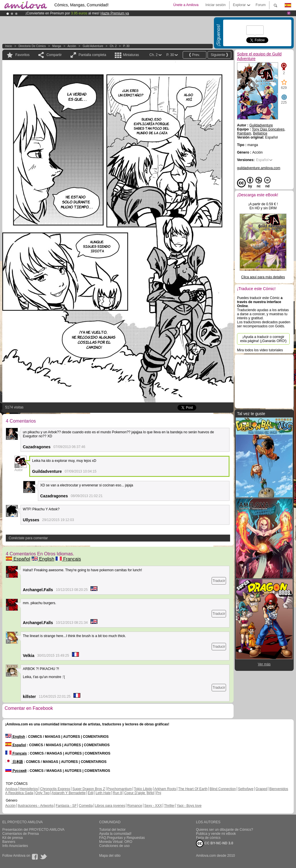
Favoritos (22, 55)
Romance (135, 806)
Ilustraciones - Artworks (36, 806)
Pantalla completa (92, 55)
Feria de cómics (208, 838)
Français (68, 559)
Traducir (219, 581)
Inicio (9, 46)
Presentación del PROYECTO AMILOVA (33, 830)
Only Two (42, 793)
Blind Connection (223, 789)
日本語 (14, 762)
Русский (16, 771)
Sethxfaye (246, 789)
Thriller (169, 806)
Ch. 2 (113, 46)
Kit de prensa (13, 838)
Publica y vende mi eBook (216, 834)
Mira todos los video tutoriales (260, 350)
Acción (72, 46)
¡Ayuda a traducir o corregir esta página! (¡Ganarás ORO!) (263, 339)
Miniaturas (131, 55)
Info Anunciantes (15, 846)
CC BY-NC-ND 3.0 (215, 843)
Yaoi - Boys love (189, 806)
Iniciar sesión (216, 5)
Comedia (86, 806)
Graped (261, 789)
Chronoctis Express (55, 789)
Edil (91, 793)
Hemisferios (29, 789)
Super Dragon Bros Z (89, 789)
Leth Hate (103, 793)
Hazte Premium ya (115, 13)
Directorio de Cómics (32, 46)
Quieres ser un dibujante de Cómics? (224, 830)
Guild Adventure (93, 46)
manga (57, 46)
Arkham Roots (165, 789)
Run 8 (117, 793)
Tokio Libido (143, 789)
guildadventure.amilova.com (259, 168)
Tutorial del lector (112, 830)
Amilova (11, 789)
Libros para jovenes (110, 806)
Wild (150, 793)
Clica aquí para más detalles (263, 277)
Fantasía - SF (66, 806)
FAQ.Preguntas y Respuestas (122, 838)
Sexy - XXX (153, 806)
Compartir (54, 55)
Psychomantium (120, 789)
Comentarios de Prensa (21, 834)
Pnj (159, 793)
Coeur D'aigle (135, 793)
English (43, 559)
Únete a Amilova (186, 5)
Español (18, 559)
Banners (9, 842)
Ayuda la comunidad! (115, 834)
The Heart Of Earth (193, 789)
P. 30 (126, 46)
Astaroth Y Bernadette (69, 793)
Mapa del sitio (110, 856)
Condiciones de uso (114, 846)
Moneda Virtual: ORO (116, 842)
